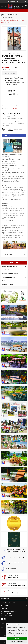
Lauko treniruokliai (7, 281)
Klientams (4, 605)
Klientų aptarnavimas (8, 602)
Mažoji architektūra (7, 270)
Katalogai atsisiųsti (14, 11)
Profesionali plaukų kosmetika (10, 274)
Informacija (5, 599)
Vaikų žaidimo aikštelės (8, 277)
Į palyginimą (14, 67)
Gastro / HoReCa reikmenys (10, 266)
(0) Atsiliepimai (8, 254)
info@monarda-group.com (16, 585)
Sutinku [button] (17, 638)
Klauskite (6, 67)
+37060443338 (13, 577)
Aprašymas (7, 136)
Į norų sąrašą (7, 69)
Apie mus (3, 11)
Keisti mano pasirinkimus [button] (17, 641)
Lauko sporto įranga (8, 284)
